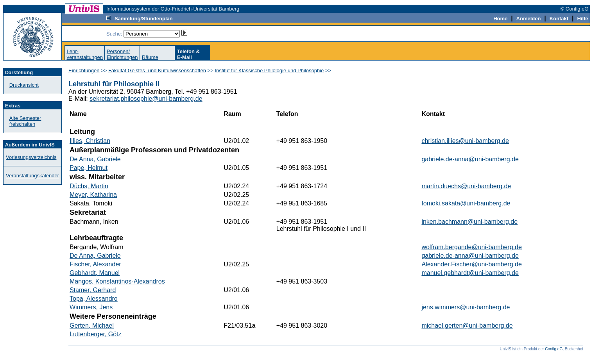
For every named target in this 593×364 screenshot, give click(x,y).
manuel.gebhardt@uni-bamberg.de (470, 273)
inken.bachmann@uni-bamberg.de (469, 222)
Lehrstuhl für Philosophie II (114, 84)
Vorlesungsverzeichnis (31, 157)
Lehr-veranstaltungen (85, 54)
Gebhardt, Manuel (95, 273)
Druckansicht (24, 85)
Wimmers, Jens (91, 307)
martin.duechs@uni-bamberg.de (466, 186)
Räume (150, 57)
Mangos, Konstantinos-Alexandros (117, 281)
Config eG (554, 349)
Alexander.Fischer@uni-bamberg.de (471, 264)
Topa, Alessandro (94, 299)
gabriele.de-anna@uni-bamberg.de (470, 159)
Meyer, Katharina (93, 195)
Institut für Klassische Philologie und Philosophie (269, 70)
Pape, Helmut (89, 168)
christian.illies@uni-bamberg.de (465, 141)
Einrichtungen (84, 70)
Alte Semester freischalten (25, 121)
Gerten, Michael (92, 326)
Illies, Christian (90, 141)
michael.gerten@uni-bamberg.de (467, 326)
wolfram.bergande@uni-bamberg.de (471, 247)
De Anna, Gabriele (95, 159)
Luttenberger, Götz (96, 334)
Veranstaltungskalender (32, 176)
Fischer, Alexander (95, 264)
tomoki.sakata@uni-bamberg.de (466, 203)
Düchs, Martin (89, 186)
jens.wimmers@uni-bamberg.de (466, 307)
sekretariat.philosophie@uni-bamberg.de (146, 99)
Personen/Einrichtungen (122, 54)
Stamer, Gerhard (93, 290)
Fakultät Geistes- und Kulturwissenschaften (157, 70)
